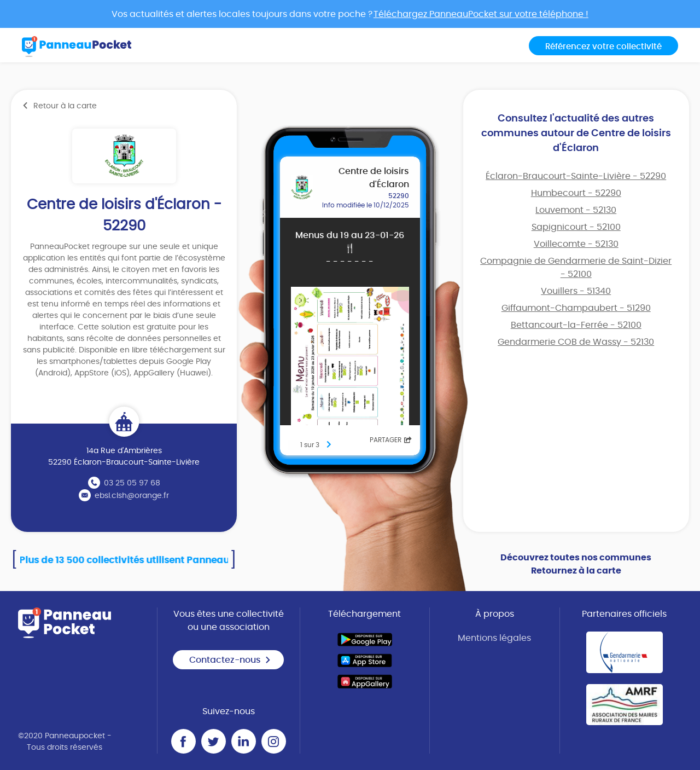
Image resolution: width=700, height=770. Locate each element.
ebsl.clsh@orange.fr (132, 496)
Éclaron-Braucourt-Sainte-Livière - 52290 (576, 176)
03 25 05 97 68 (132, 483)
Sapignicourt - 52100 (576, 227)
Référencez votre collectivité (603, 47)
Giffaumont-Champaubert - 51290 (576, 308)
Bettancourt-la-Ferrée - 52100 (576, 325)
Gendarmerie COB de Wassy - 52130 (576, 342)
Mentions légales (494, 638)
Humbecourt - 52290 (576, 193)
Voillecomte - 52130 (576, 244)
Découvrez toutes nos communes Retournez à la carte (576, 564)
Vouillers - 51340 (576, 291)
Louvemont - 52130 (576, 210)
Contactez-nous (230, 660)
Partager (391, 440)
